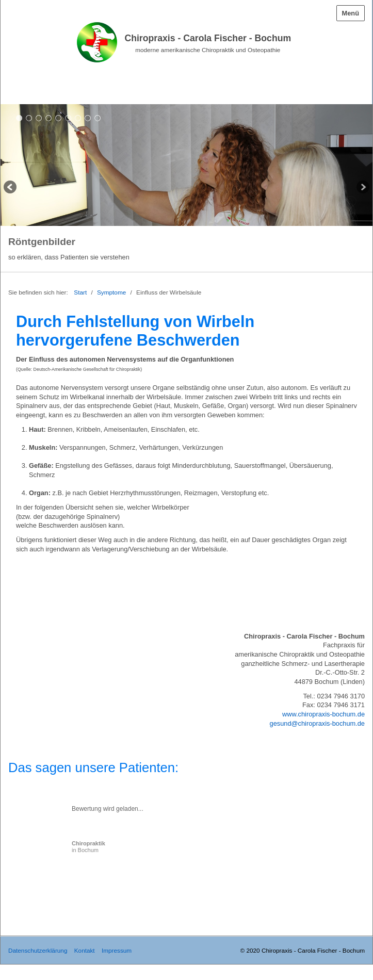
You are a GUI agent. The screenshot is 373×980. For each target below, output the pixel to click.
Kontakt (85, 950)
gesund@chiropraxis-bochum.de (317, 723)
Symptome (111, 292)
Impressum (117, 950)
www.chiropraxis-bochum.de (323, 714)
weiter (362, 188)
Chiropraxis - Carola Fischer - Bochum (208, 38)
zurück (11, 188)
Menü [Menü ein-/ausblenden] (351, 13)
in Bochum (88, 847)
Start (80, 292)
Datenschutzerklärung (38, 950)
